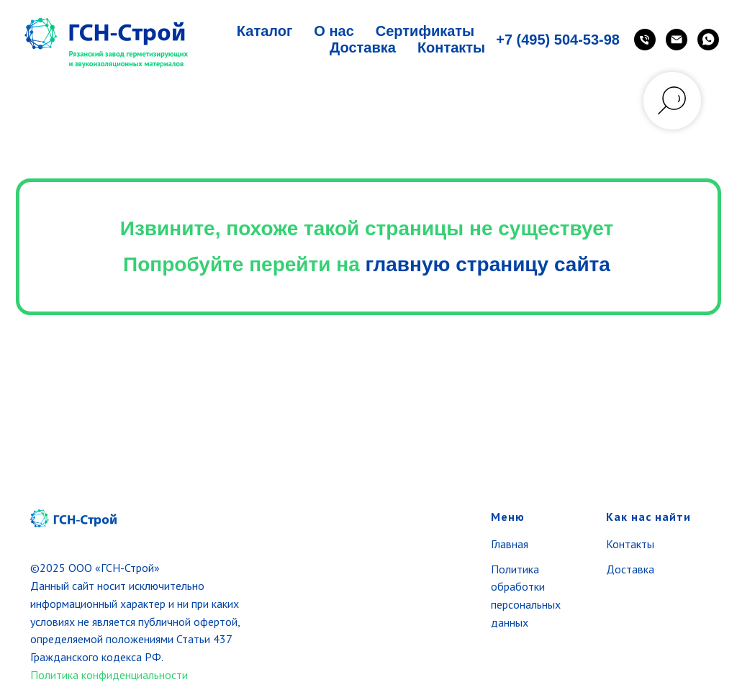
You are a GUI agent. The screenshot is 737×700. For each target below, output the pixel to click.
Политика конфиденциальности (109, 675)
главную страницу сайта (488, 264)
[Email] (677, 40)
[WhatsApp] (708, 40)
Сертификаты (425, 31)
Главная (510, 544)
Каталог (264, 31)
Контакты (451, 47)
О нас (334, 31)
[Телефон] (645, 40)
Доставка (363, 47)
